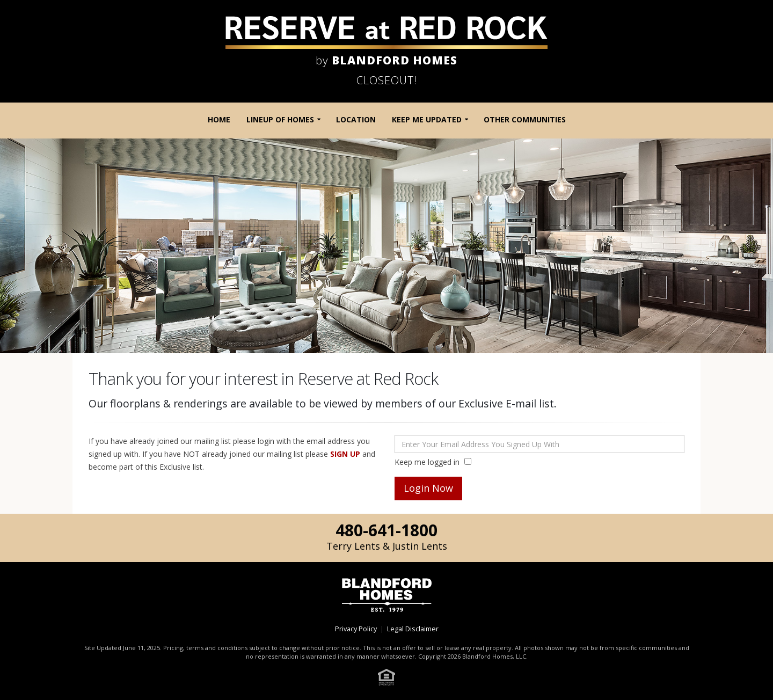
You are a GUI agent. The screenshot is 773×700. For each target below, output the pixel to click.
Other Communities (525, 119)
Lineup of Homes (280, 119)
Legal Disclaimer (413, 629)
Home (219, 119)
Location (356, 119)
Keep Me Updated (427, 119)
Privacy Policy (356, 629)
